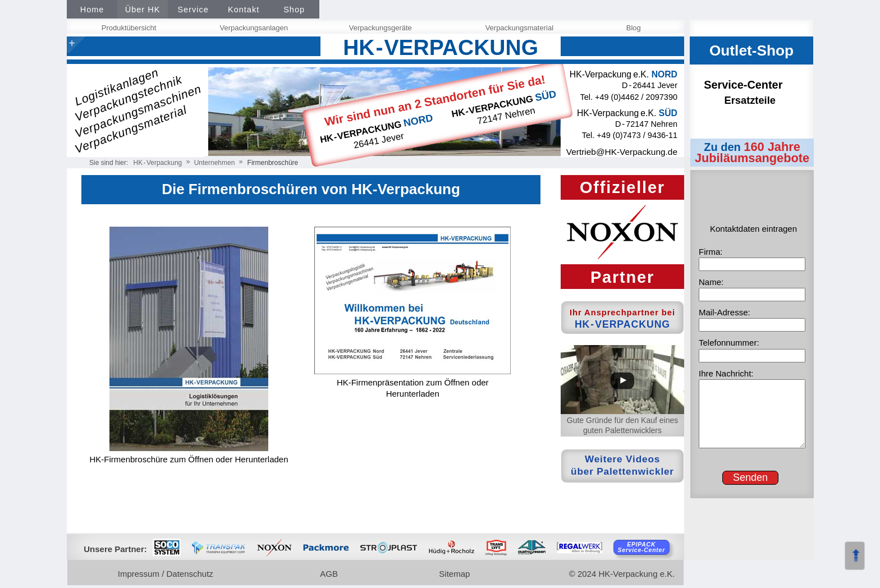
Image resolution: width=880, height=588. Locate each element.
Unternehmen (215, 163)
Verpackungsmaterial (521, 28)
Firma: (711, 252)
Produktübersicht (130, 28)
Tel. (587, 97)
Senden (750, 477)
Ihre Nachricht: (726, 373)
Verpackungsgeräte (382, 28)
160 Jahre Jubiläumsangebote (752, 152)
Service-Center (754, 92)
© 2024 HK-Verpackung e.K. (622, 574)
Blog (635, 28)
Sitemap (456, 574)
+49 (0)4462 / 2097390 (636, 97)
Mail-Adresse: (725, 312)
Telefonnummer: (729, 343)
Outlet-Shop (751, 50)
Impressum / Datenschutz (167, 574)
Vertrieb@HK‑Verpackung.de (622, 152)
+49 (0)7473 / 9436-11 (637, 135)
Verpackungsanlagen (255, 28)
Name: (711, 282)
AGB (330, 574)
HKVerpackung (158, 163)
